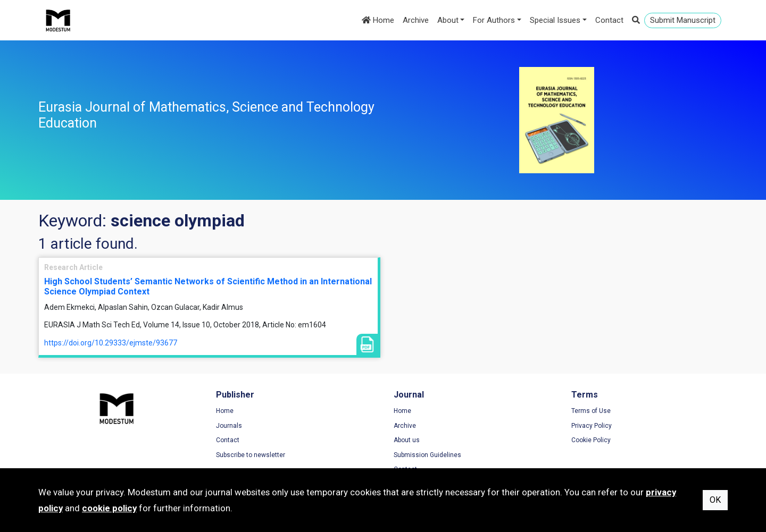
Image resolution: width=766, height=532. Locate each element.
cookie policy (109, 508)
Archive (416, 20)
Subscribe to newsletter (251, 455)
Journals (229, 426)
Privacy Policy (592, 426)
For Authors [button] (494, 20)
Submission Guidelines (427, 455)
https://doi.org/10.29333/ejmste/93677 (111, 343)
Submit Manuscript (683, 20)
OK (715, 500)
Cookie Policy (591, 440)
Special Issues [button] (555, 20)
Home (378, 20)
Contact (609, 20)
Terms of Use (591, 411)
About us (407, 440)
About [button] (448, 20)
